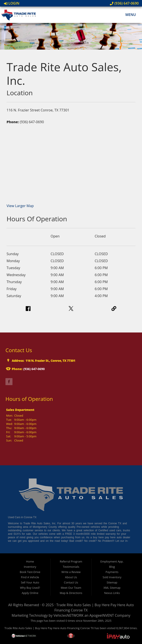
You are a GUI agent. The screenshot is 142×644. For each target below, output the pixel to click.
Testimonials (71, 567)
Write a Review (71, 572)
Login (12, 3)
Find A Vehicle (30, 577)
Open (55, 236)
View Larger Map (20, 206)
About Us (71, 577)
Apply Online (30, 593)
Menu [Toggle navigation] (128, 15)
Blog (112, 567)
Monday (13, 261)
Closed (100, 236)
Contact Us (71, 582)
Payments (112, 572)
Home (30, 561)
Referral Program (71, 561)
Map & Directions (71, 593)
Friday (12, 289)
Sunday (13, 254)
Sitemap (112, 582)
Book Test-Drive (30, 572)
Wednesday (16, 275)
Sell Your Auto (30, 582)
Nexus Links (112, 593)
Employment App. (112, 561)
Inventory (30, 567)
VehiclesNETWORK (68, 615)
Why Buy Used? (30, 588)
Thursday (14, 282)
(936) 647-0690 (124, 3)
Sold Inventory (112, 577)
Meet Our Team (71, 588)
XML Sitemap (112, 588)
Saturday (14, 296)
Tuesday (13, 268)
